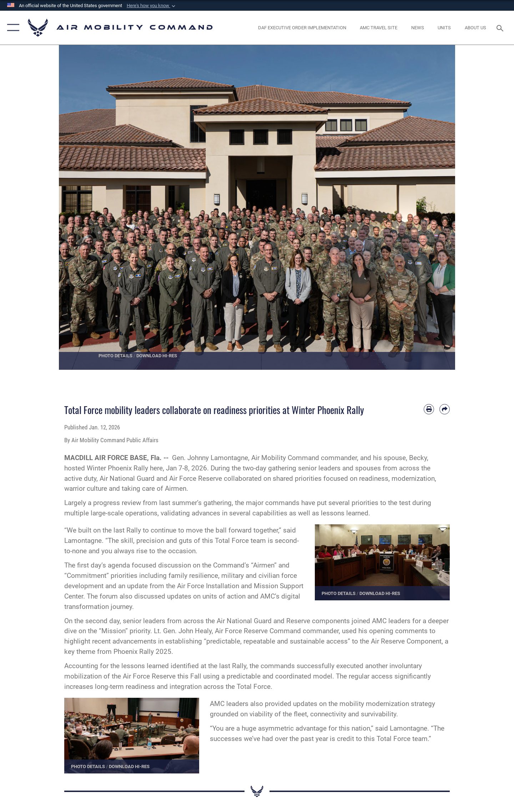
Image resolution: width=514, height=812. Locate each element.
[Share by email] (445, 409)
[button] (152, 6)
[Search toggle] (501, 27)
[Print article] (429, 409)
